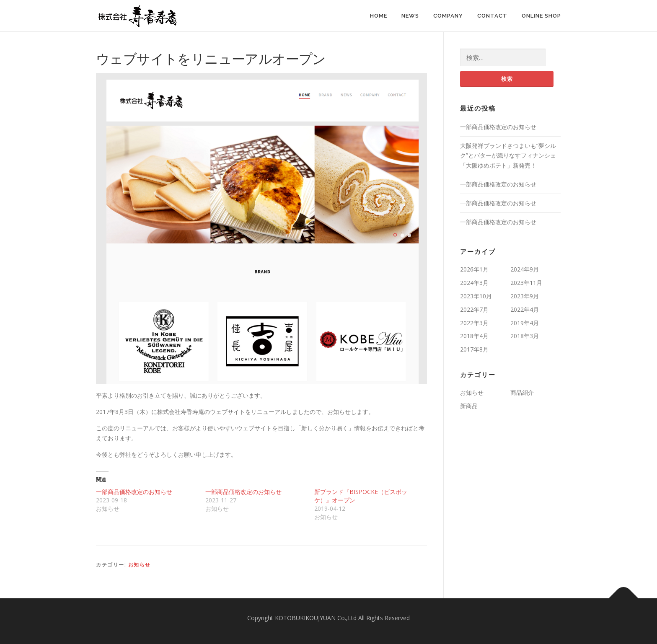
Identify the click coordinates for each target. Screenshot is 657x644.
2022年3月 (474, 323)
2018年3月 (525, 336)
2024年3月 (474, 283)
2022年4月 (525, 309)
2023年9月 (525, 296)
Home (379, 16)
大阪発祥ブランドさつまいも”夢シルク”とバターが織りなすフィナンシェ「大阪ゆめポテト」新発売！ (508, 156)
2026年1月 (474, 270)
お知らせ (140, 565)
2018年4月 (474, 336)
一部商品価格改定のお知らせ (134, 492)
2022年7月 (474, 309)
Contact (492, 16)
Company (448, 16)
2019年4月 (525, 323)
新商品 (469, 406)
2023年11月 (526, 283)
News (410, 16)
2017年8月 (474, 349)
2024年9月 (525, 270)
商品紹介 (522, 392)
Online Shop (541, 16)
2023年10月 (476, 296)
